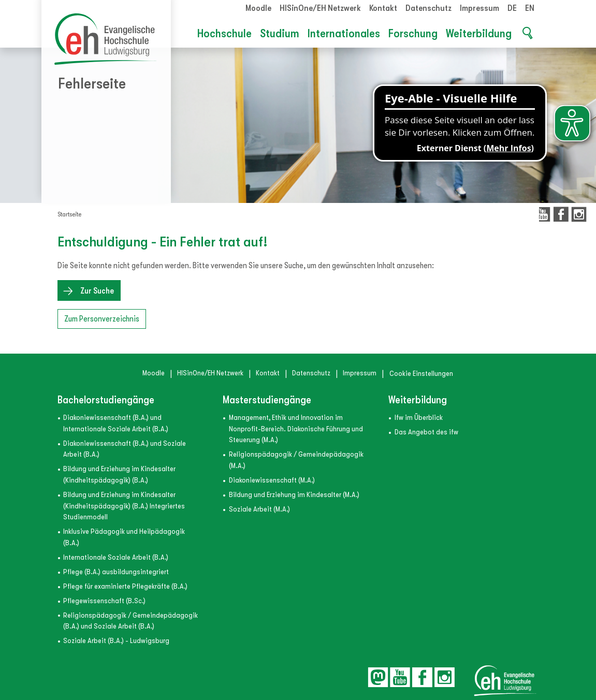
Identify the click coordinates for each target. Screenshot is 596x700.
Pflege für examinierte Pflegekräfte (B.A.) (125, 586)
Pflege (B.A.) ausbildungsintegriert (116, 572)
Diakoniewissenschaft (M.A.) (272, 480)
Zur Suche (97, 291)
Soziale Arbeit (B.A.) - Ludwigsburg (116, 641)
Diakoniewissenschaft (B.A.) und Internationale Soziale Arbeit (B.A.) (116, 423)
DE (512, 8)
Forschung (413, 33)
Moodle (258, 8)
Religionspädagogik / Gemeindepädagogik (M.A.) (296, 460)
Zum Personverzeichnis (102, 319)
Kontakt (383, 8)
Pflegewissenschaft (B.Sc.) (104, 601)
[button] (527, 34)
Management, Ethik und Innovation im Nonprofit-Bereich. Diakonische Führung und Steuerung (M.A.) (296, 429)
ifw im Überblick (419, 418)
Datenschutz (428, 8)
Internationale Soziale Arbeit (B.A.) (116, 557)
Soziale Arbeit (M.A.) (259, 509)
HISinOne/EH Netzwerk (320, 8)
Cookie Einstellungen (421, 374)
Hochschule (224, 33)
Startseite (69, 214)
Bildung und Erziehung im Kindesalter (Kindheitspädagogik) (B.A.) (119, 475)
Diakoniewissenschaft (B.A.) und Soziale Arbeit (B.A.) (125, 449)
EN (530, 8)
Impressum (479, 8)
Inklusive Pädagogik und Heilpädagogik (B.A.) (124, 537)
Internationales (344, 33)
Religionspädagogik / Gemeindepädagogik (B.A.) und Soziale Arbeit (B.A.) (130, 621)
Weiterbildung (479, 33)
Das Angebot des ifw (426, 432)
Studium (280, 33)
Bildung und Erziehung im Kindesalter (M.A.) (294, 495)
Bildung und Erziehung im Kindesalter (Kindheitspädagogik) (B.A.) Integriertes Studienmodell (124, 506)
